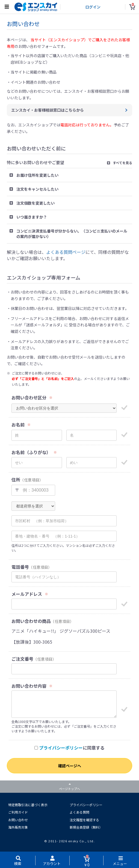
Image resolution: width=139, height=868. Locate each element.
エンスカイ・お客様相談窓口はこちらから (48, 110)
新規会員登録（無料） (86, 827)
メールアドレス (27, 594)
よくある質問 (79, 812)
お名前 (18, 425)
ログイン (93, 7)
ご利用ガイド (18, 812)
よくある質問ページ (66, 252)
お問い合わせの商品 (31, 621)
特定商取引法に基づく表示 (28, 805)
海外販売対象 (18, 827)
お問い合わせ (18, 820)
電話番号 (20, 567)
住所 (16, 480)
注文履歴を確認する (84, 820)
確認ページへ (70, 766)
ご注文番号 (22, 659)
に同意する (69, 748)
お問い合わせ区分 (29, 398)
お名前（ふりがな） (31, 452)
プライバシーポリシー (61, 748)
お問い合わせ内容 (29, 686)
